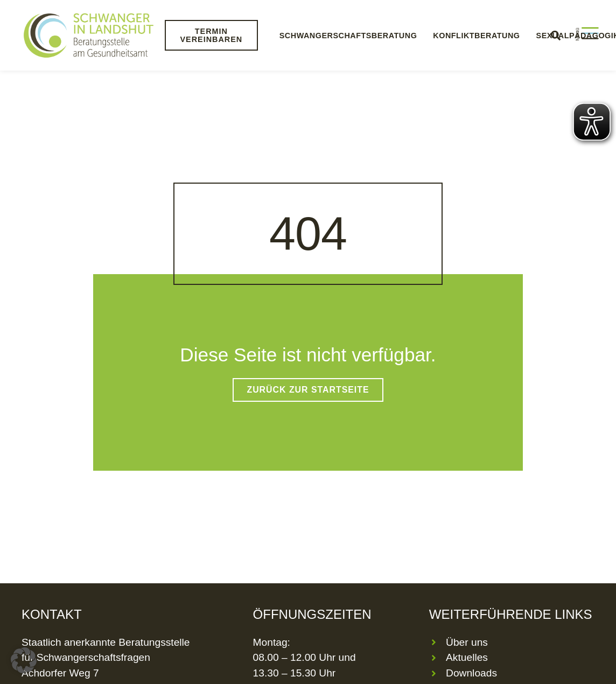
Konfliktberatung (476, 36)
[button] (24, 660)
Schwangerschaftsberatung (348, 36)
